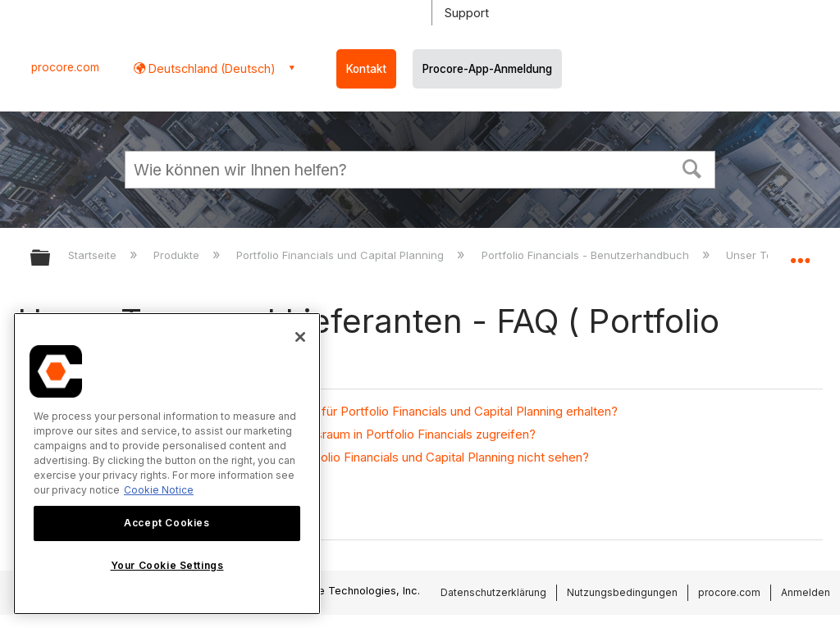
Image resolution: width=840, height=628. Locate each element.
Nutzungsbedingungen (622, 592)
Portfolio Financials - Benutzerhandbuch (587, 255)
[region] (167, 464)
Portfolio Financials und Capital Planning (342, 255)
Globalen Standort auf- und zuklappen (800, 253)
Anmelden (806, 592)
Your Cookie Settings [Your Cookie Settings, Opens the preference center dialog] (167, 565)
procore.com (65, 67)
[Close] (300, 337)
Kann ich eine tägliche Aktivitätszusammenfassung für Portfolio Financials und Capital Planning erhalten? (326, 411)
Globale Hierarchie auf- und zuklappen (51, 259)
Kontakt (366, 69)
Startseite (94, 255)
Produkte (178, 255)
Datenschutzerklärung (493, 592)
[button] (692, 167)
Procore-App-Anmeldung (487, 69)
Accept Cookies (167, 523)
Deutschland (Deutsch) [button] (210, 68)
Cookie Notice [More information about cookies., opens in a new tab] (159, 490)
